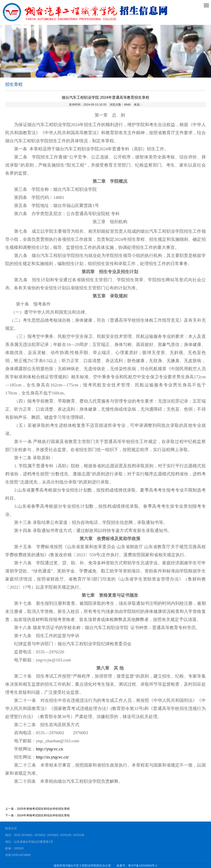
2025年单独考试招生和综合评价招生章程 (43, 809)
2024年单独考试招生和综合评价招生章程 (43, 815)
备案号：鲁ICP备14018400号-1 (137, 866)
